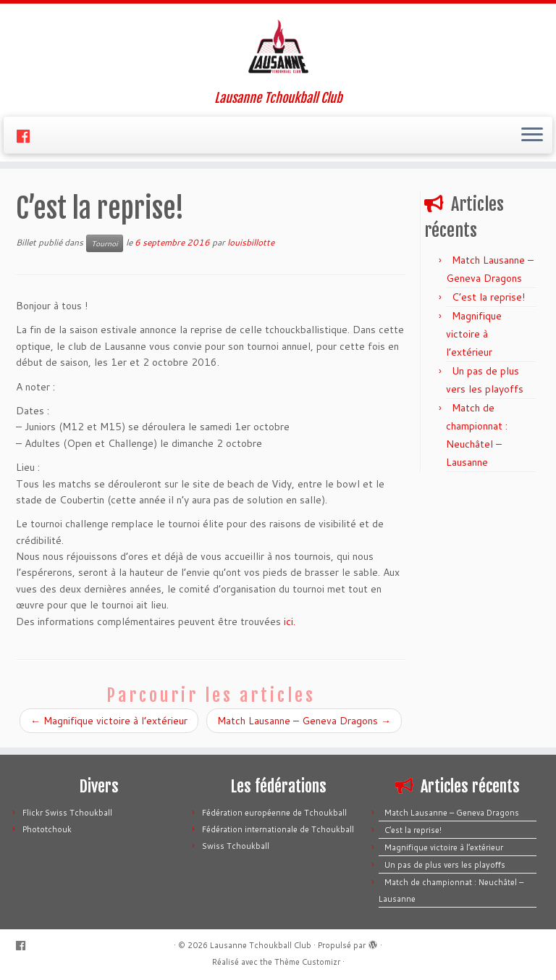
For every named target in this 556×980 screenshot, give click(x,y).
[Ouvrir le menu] (532, 135)
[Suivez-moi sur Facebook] (28, 136)
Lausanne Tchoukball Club (261, 945)
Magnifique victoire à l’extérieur (109, 721)
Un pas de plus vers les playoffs (445, 865)
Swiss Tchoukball (236, 846)
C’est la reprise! (488, 297)
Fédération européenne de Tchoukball (274, 813)
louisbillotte (251, 242)
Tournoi (105, 243)
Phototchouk (47, 829)
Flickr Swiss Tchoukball (67, 813)
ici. (290, 621)
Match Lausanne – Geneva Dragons (304, 721)
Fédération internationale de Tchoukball (278, 829)
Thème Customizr (307, 962)
